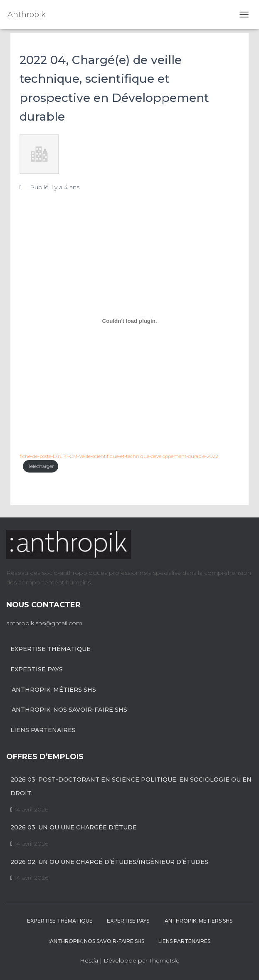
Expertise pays (37, 669)
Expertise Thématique (51, 649)
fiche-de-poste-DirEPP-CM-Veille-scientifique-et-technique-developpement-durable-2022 (119, 456)
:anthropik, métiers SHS (53, 690)
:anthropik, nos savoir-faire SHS (69, 710)
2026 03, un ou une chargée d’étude (74, 827)
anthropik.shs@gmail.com (44, 623)
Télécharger (41, 466)
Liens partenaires (43, 730)
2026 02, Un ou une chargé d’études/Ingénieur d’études (109, 862)
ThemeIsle (164, 960)
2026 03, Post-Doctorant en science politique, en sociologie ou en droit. (131, 787)
